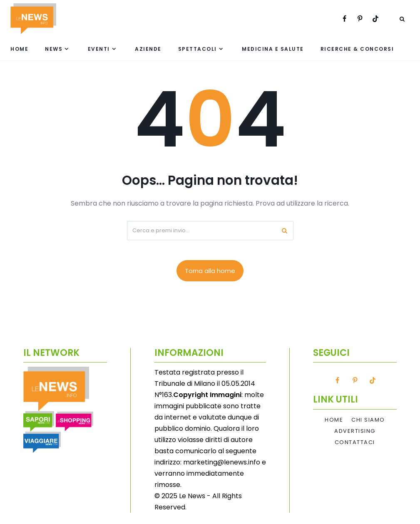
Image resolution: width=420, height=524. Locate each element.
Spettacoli (198, 49)
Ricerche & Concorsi (357, 49)
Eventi (99, 49)
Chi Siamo (368, 420)
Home (19, 49)
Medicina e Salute (273, 49)
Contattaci (355, 442)
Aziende (148, 49)
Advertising (355, 431)
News (54, 49)
